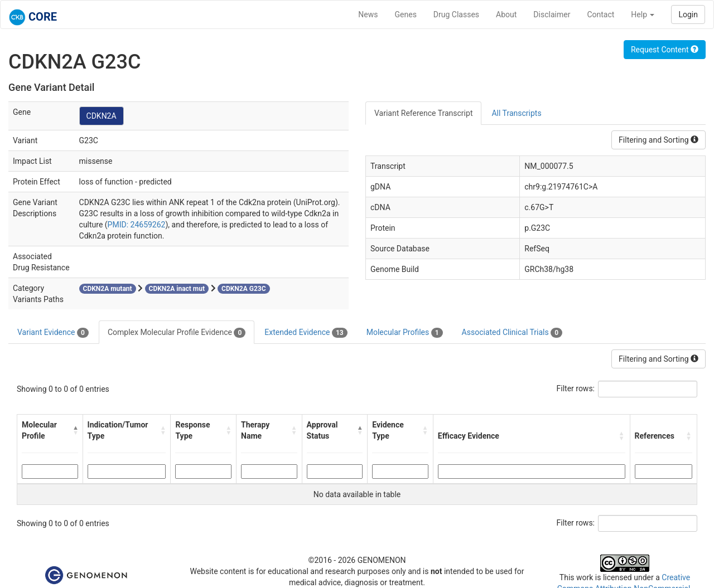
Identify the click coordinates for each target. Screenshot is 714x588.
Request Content (665, 50)
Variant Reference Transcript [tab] (423, 113)
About (506, 14)
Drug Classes (456, 14)
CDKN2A (102, 116)
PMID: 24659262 (137, 225)
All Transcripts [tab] (516, 113)
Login (688, 14)
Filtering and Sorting (658, 140)
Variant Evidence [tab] (53, 333)
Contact (600, 14)
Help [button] (643, 14)
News (368, 14)
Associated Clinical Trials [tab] (512, 333)
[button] (75, 430)
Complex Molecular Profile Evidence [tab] (177, 333)
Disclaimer (552, 14)
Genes (406, 14)
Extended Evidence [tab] (306, 333)
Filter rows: (576, 388)
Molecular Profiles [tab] (405, 333)
